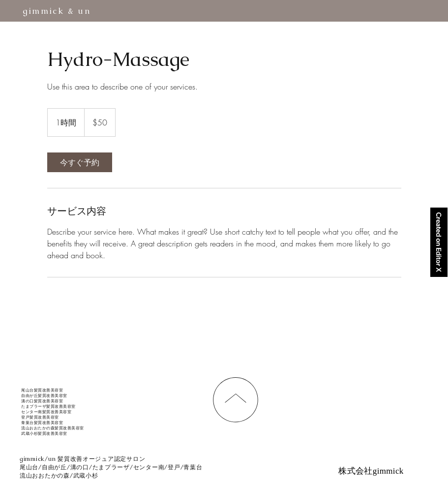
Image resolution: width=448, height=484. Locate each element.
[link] (80, 162)
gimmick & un (57, 11)
